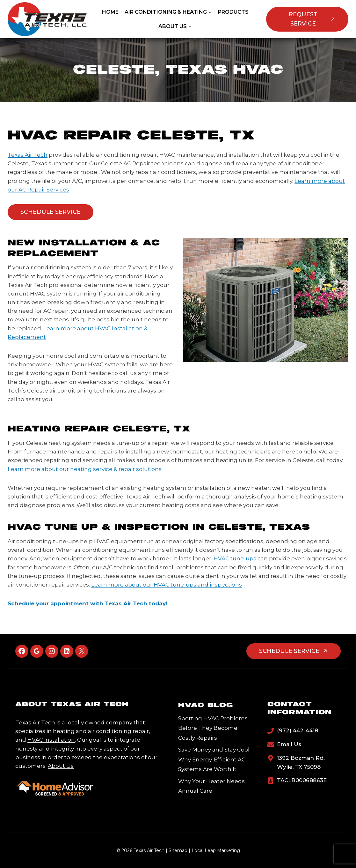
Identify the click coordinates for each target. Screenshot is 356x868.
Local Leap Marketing (216, 850)
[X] (82, 651)
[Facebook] (22, 651)
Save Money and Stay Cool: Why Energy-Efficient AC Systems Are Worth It (214, 759)
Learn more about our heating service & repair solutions (85, 469)
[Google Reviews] (37, 651)
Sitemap (178, 850)
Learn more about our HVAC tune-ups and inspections (167, 585)
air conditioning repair (118, 731)
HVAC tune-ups (235, 558)
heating (64, 731)
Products (233, 12)
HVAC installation (51, 740)
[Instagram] (52, 651)
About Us (61, 766)
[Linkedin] (67, 651)
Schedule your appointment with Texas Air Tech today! (87, 603)
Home (110, 12)
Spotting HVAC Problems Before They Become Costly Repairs (213, 728)
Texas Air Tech (28, 155)
